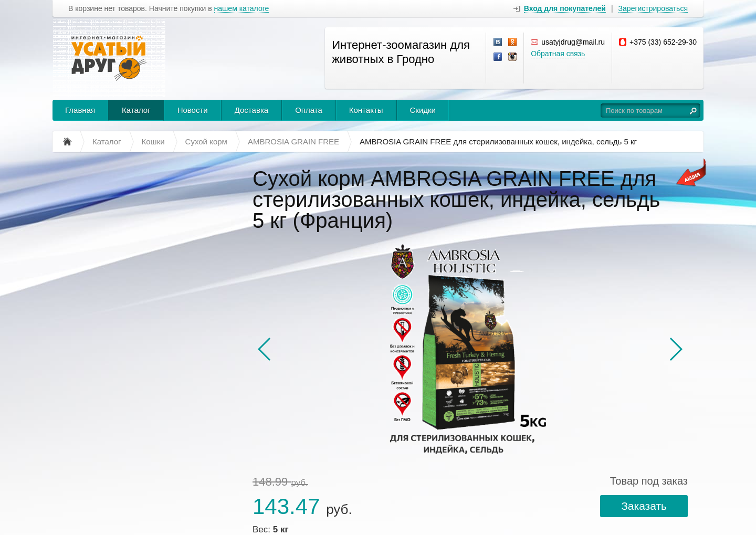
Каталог (136, 110)
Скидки (423, 110)
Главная (80, 110)
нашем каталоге (242, 9)
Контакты (366, 110)
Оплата (309, 110)
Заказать (644, 506)
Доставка (251, 110)
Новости (193, 110)
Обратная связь (558, 54)
